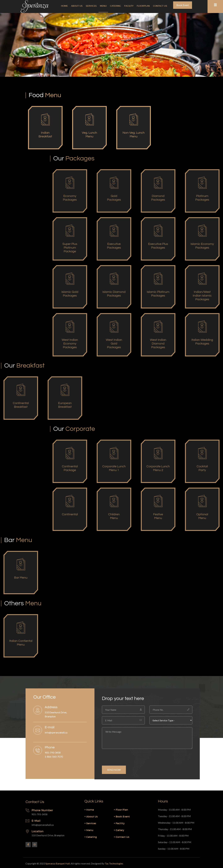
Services (91, 6)
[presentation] (125, 756)
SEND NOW (114, 770)
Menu (103, 6)
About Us (77, 6)
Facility (129, 6)
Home (64, 6)
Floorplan (143, 6)
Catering (115, 6)
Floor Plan (121, 810)
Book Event (183, 5)
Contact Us (160, 6)
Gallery (119, 830)
